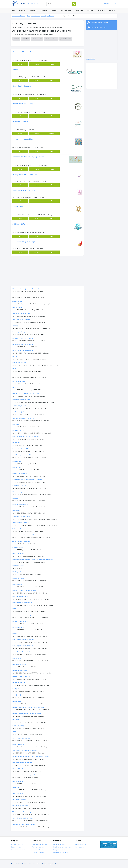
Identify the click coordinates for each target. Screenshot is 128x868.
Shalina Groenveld (18, 744)
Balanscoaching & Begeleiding (23, 344)
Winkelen (91, 10)
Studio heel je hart (18, 781)
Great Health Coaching (22, 86)
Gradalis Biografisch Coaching (22, 455)
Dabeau (16, 70)
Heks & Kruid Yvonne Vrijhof (24, 104)
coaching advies (37, 39)
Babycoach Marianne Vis (23, 52)
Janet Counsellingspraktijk (21, 517)
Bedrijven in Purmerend (61, 853)
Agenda (54, 10)
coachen (16, 39)
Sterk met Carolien (19, 769)
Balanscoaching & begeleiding (23, 338)
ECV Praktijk (16, 443)
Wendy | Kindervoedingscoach (23, 818)
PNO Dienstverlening (19, 664)
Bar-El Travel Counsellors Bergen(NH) (25, 350)
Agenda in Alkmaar (38, 847)
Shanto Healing (19, 206)
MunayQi (15, 633)
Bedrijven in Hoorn (59, 850)
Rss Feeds (32, 864)
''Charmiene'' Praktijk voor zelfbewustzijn (26, 289)
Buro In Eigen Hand (19, 381)
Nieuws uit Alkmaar (38, 850)
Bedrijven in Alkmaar (33, 4)
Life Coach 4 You (18, 566)
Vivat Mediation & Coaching (22, 812)
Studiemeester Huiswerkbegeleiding (24, 775)
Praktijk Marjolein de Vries (21, 695)
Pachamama (17, 658)
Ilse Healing (16, 510)
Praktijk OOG (17, 701)
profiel (20, 64)
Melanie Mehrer (18, 584)
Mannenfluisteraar (18, 578)
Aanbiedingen (66, 10)
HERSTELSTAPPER (20, 121)
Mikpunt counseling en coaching (23, 603)
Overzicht (102, 10)
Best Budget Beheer (19, 363)
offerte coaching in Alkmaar (99, 23)
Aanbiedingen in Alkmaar (40, 844)
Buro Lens (16, 387)
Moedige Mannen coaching (22, 615)
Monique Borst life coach (21, 621)
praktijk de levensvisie (20, 670)
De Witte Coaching (19, 430)
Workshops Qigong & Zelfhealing (24, 824)
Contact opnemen (80, 844)
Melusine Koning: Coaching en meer (24, 590)
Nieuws (44, 10)
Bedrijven (23, 10)
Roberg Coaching (18, 726)
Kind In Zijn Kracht (19, 553)
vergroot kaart (91, 59)
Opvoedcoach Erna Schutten (22, 652)
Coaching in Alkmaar (48, 16)
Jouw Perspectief (18, 547)
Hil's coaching (17, 492)
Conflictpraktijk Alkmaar (20, 412)
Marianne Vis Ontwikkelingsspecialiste (28, 157)
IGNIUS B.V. (16, 498)
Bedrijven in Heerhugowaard (62, 847)
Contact (112, 10)
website (52, 64)
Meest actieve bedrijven (18, 850)
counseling (25, 39)
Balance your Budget (19, 332)
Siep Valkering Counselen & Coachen (25, 750)
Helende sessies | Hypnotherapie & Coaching (27, 480)
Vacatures (34, 10)
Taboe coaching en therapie (24, 242)
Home (13, 10)
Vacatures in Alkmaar (38, 853)
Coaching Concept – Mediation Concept (26, 393)
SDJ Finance (16, 732)
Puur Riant (16, 720)
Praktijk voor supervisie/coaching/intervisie (27, 713)
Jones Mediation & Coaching (22, 541)
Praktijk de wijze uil (19, 683)
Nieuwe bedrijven (16, 847)
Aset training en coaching (21, 313)
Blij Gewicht (16, 369)
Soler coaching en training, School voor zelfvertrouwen (31, 757)
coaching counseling (51, 39)
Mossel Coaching (18, 627)
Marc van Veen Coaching (23, 139)
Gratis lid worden (80, 847)
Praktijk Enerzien (18, 689)
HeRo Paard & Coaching (20, 486)
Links (39, 864)
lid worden (114, 4)
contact (36, 64)
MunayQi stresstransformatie (25, 175)
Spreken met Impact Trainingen (23, 763)
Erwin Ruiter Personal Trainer (22, 449)
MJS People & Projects (20, 609)
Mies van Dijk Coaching (20, 597)
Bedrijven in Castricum (60, 844)
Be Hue (15, 357)
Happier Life (16, 467)
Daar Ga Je (16, 424)
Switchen (16, 787)
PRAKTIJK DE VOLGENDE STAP (22, 677)
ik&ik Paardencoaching (20, 504)
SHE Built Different (20, 224)
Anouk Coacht (17, 307)
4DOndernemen (18, 295)
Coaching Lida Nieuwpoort (21, 400)
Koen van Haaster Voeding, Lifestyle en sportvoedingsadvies (33, 560)
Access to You (17, 301)
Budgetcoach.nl (18, 375)
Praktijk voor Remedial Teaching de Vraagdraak (28, 707)
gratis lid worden (109, 845)
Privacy (44, 864)
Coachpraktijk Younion (20, 406)
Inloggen (50, 864)
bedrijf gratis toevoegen (98, 28)
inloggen (106, 4)
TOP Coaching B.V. (18, 793)
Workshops (79, 10)
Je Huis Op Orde (18, 529)
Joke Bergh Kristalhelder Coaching (24, 535)
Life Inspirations (18, 572)
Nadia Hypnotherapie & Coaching (23, 640)
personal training (66, 39)
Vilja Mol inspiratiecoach (21, 806)
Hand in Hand (17, 461)
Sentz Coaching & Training (21, 738)
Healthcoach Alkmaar (20, 473)
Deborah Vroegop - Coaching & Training (26, 437)
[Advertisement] (47, 271)
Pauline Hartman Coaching (24, 190)
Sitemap (25, 864)
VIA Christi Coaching (19, 800)
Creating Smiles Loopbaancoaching (24, 418)
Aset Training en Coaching (21, 320)
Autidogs (15, 326)
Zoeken (18, 864)
